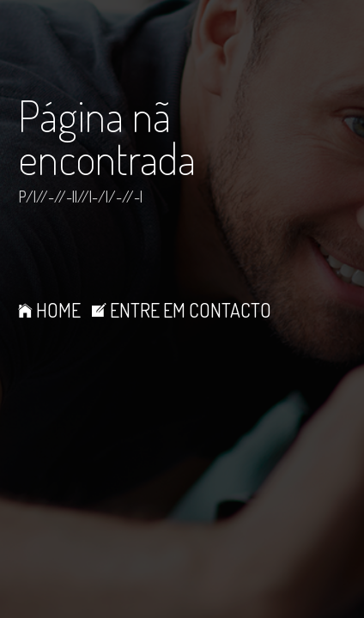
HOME (49, 310)
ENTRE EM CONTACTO (182, 310)
